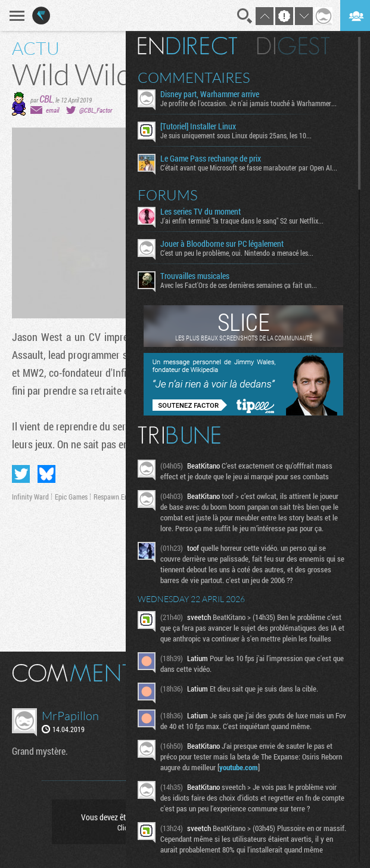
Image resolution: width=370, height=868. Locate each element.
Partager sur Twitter (21, 474)
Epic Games (71, 497)
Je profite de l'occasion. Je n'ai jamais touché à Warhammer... (248, 103)
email (52, 110)
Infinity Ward (30, 497)
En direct (187, 46)
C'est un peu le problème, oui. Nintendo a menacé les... (237, 253)
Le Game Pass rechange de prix (211, 159)
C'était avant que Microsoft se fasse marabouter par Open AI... (249, 168)
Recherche (245, 16)
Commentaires (194, 77)
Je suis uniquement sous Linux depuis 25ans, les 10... (236, 135)
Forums (168, 195)
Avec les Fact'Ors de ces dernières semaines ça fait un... (239, 285)
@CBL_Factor (96, 110)
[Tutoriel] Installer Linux (198, 126)
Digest (293, 46)
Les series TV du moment (200, 212)
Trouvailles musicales (195, 276)
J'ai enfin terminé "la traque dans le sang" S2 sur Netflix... (242, 221)
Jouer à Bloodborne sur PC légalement (222, 244)
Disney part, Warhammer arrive (210, 94)
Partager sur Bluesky (46, 474)
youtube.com (239, 767)
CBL (46, 99)
